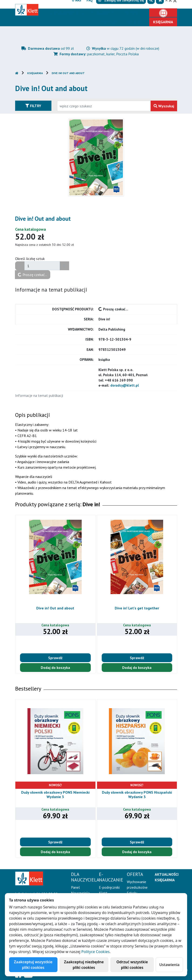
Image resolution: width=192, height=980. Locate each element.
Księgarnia (35, 73)
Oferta (132, 13)
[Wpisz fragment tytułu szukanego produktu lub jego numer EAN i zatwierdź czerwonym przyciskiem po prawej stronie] (104, 106)
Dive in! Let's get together (137, 608)
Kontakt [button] (133, 22)
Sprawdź (55, 658)
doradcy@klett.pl (125, 385)
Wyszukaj (164, 106)
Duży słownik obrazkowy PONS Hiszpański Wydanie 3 (137, 794)
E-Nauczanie (103, 13)
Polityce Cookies (95, 952)
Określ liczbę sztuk (30, 259)
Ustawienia (169, 965)
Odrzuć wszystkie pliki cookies (132, 965)
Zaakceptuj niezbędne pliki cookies (84, 965)
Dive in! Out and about (68, 73)
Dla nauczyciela (64, 13)
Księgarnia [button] (163, 22)
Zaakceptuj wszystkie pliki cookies (33, 965)
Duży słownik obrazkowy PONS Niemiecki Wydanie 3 (55, 794)
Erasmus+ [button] (109, 22)
